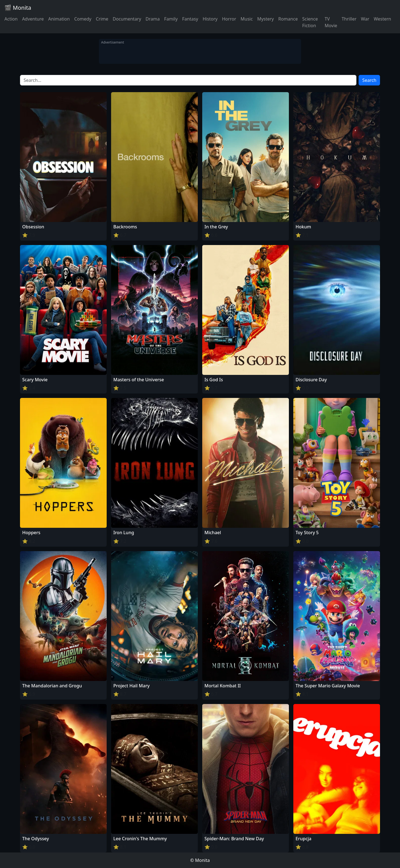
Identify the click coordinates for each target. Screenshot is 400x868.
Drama (153, 19)
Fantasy (190, 19)
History (210, 19)
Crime (102, 19)
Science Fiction (310, 22)
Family (171, 19)
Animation (59, 19)
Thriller (349, 19)
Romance (288, 19)
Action (11, 19)
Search (369, 80)
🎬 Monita (18, 8)
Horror (229, 19)
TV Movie (331, 22)
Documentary (127, 19)
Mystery (266, 19)
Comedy (83, 19)
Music (247, 19)
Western (382, 19)
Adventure (33, 19)
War (365, 19)
